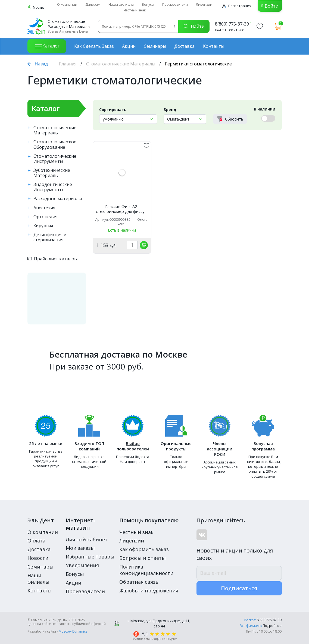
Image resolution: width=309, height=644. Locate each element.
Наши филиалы (121, 4)
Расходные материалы (58, 199)
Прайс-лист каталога (53, 259)
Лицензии (204, 4)
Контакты (214, 46)
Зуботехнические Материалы (52, 173)
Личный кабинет (87, 539)
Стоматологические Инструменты (55, 159)
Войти (271, 6)
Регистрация (237, 6)
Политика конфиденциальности (146, 570)
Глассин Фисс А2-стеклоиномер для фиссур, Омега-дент (122, 209)
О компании (67, 4)
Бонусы (148, 4)
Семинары (155, 46)
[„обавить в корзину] (144, 245)
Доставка (184, 46)
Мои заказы (80, 548)
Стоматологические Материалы (121, 64)
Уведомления (82, 565)
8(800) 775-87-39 (232, 24)
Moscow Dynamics (73, 631)
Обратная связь (139, 582)
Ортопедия (45, 217)
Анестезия (44, 208)
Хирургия (43, 226)
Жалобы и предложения (149, 591)
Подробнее (272, 626)
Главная (68, 64)
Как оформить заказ (144, 549)
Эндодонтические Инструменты (53, 187)
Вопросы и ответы (143, 558)
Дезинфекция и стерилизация (50, 237)
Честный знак (135, 10)
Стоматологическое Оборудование (55, 144)
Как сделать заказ (94, 46)
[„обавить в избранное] (146, 146)
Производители (175, 4)
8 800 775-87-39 (269, 620)
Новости (38, 558)
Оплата (36, 541)
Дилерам (93, 4)
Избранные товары (90, 557)
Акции (129, 46)
